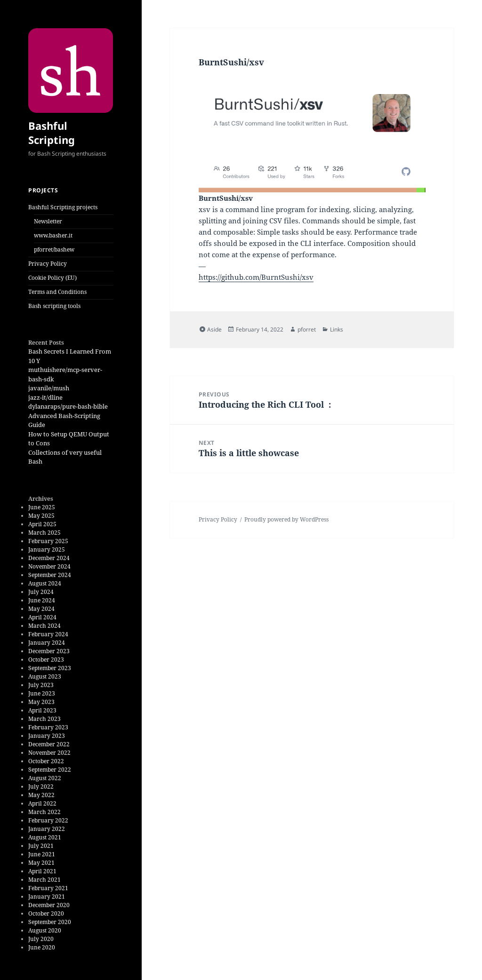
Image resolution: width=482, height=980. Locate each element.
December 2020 (49, 905)
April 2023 (42, 710)
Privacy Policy (48, 264)
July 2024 (41, 592)
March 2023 (44, 719)
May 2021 (41, 863)
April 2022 (42, 803)
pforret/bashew (54, 249)
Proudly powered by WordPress (286, 519)
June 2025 (42, 507)
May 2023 (41, 702)
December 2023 (49, 651)
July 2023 (41, 685)
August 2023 (45, 676)
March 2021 (44, 880)
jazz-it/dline (45, 397)
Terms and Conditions (57, 292)
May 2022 (41, 795)
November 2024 (49, 566)
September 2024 (50, 575)
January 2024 (47, 643)
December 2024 (49, 558)
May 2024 (41, 609)
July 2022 (41, 786)
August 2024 (45, 583)
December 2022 (49, 744)
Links (337, 329)
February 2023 (48, 727)
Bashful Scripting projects (63, 207)
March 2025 (44, 533)
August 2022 (45, 778)
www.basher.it (53, 235)
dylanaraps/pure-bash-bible (68, 406)
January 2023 (47, 736)
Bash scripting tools (54, 306)
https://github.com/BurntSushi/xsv (256, 277)
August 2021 (45, 837)
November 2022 (49, 753)
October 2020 (46, 913)
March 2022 (44, 812)
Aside (214, 329)
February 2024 (48, 634)
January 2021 (47, 897)
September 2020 (50, 922)
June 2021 (42, 854)
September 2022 (50, 770)
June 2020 (42, 947)
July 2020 (41, 939)
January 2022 (47, 829)
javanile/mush (49, 388)
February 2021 (48, 888)
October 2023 (46, 660)
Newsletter (48, 221)
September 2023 (50, 668)
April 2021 (42, 871)
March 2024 (44, 626)
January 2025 (47, 549)
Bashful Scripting (52, 133)
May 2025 (41, 516)
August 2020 (45, 930)
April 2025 (42, 524)
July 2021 (41, 846)
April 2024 (42, 617)
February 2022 (48, 820)
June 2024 (42, 600)
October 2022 (46, 761)
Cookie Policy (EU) (52, 278)
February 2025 (48, 541)
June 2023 (42, 693)
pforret (307, 329)
